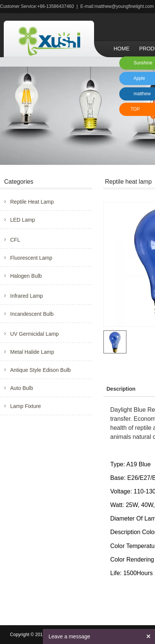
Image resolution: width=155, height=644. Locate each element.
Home (122, 49)
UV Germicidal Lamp (34, 334)
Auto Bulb (22, 388)
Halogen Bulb (26, 276)
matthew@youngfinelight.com (124, 6)
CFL (15, 240)
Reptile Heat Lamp (32, 202)
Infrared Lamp (27, 296)
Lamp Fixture (26, 406)
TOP (135, 109)
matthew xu (141, 96)
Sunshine (143, 63)
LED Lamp (23, 220)
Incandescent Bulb (32, 314)
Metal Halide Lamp (32, 352)
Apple (139, 78)
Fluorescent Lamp (31, 258)
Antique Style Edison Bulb (40, 370)
